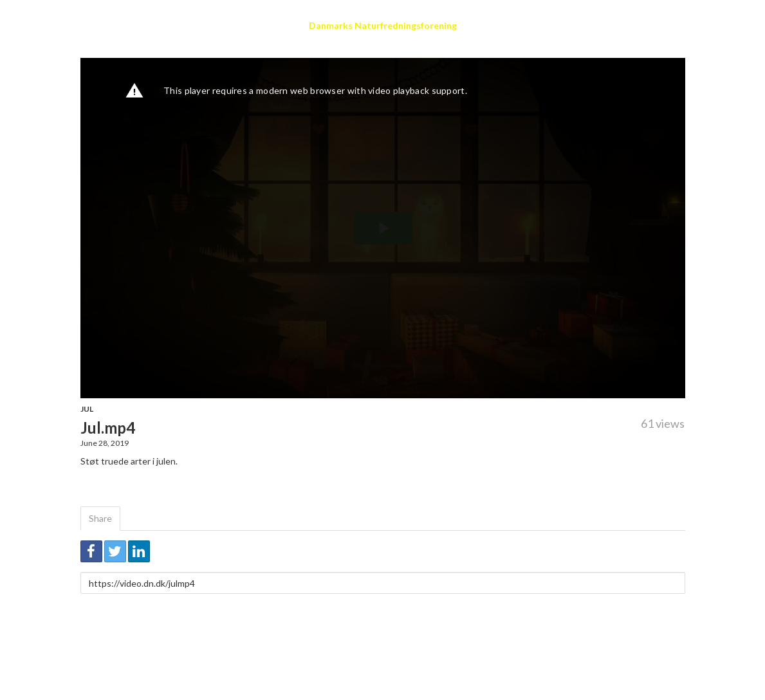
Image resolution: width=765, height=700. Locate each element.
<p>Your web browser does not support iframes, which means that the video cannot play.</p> (383, 228)
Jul (87, 409)
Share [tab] (100, 518)
